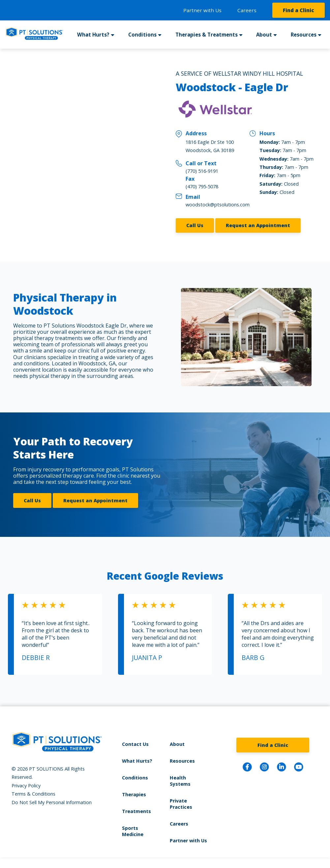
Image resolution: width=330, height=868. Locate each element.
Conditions (142, 35)
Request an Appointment (258, 225)
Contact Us (135, 744)
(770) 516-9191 (202, 171)
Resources (304, 35)
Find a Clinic (299, 10)
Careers (247, 10)
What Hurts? (93, 35)
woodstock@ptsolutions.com (218, 205)
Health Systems (180, 781)
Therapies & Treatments (207, 35)
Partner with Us (202, 10)
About (264, 35)
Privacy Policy (26, 786)
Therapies (134, 794)
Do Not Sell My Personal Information (52, 802)
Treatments (136, 811)
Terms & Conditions (33, 794)
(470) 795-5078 (202, 186)
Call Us (195, 225)
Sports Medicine (133, 831)
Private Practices (181, 804)
